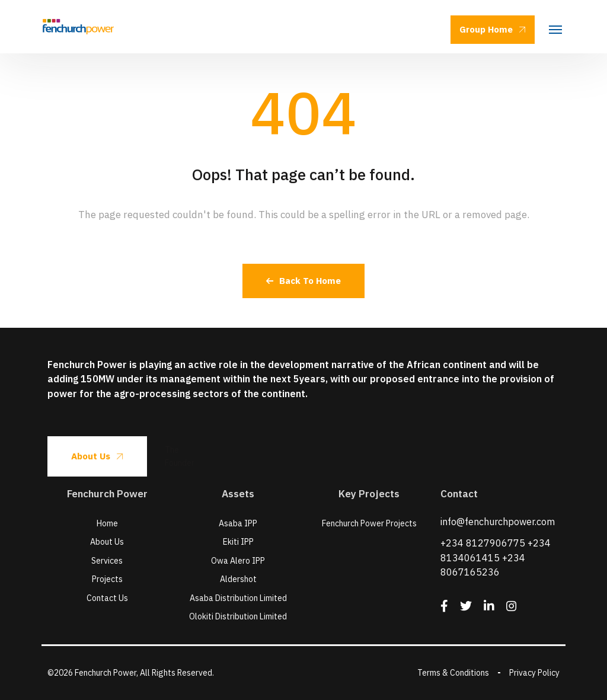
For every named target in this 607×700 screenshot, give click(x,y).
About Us (97, 456)
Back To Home (303, 281)
